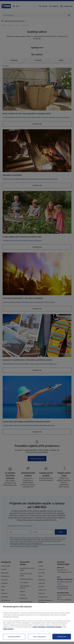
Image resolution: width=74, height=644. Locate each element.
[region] (37, 622)
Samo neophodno (39, 637)
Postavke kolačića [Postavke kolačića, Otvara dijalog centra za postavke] (14, 637)
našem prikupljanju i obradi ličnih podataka (47, 627)
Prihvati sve (62, 637)
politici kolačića (8, 629)
